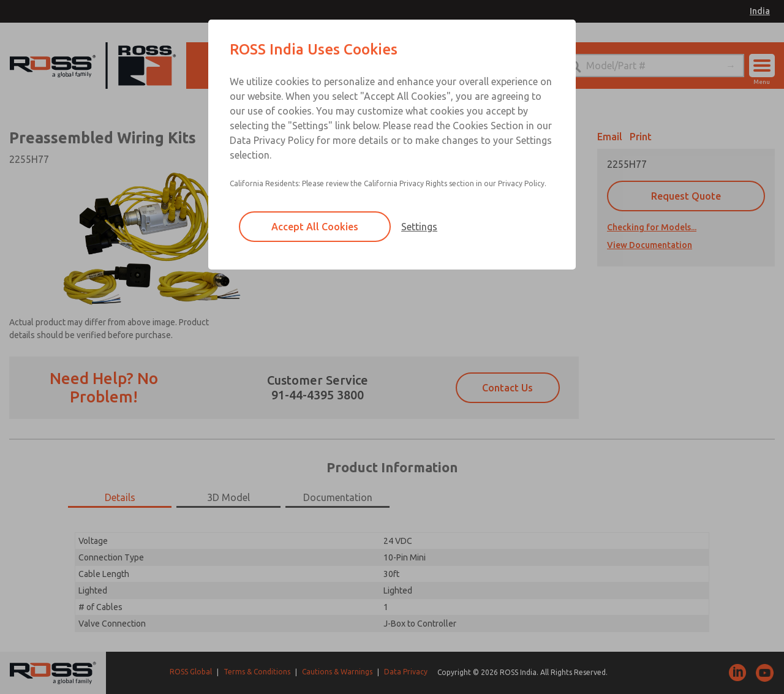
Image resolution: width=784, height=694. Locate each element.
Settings (419, 227)
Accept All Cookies (315, 227)
